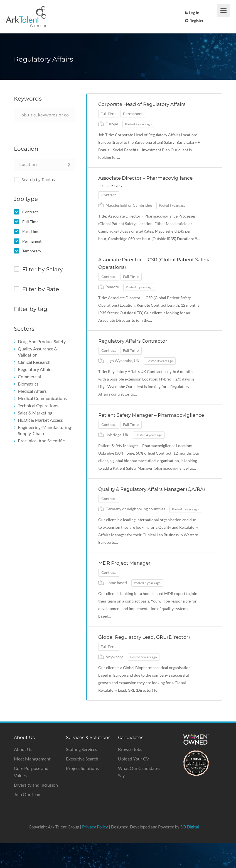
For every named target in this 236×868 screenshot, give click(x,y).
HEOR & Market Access (40, 420)
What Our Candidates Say (139, 797)
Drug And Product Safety (42, 341)
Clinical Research (34, 362)
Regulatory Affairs (35, 369)
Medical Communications (42, 398)
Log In (192, 13)
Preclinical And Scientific (41, 441)
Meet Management (32, 783)
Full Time (30, 222)
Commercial (29, 376)
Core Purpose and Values (31, 797)
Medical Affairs (32, 391)
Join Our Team (28, 819)
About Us (23, 774)
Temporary (32, 251)
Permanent (32, 241)
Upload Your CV (134, 783)
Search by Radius (38, 180)
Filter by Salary (43, 269)
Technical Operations (38, 405)
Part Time (31, 231)
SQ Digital (190, 852)
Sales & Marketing (35, 413)
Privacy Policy (95, 852)
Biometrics (28, 384)
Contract (30, 212)
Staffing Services (82, 774)
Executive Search (82, 783)
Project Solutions (82, 793)
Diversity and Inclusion (36, 810)
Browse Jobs (130, 774)
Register (194, 20)
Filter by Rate (41, 289)
